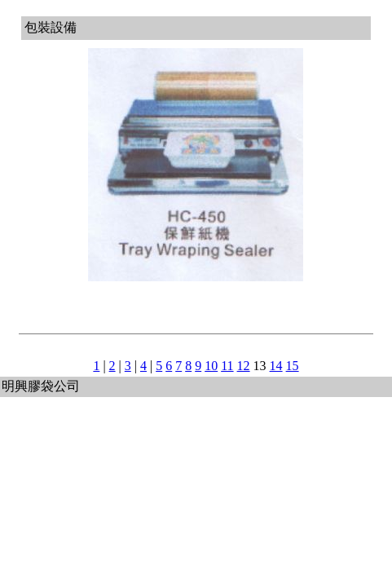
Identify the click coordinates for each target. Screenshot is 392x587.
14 (276, 366)
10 (211, 366)
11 (227, 366)
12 (244, 366)
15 (293, 366)
